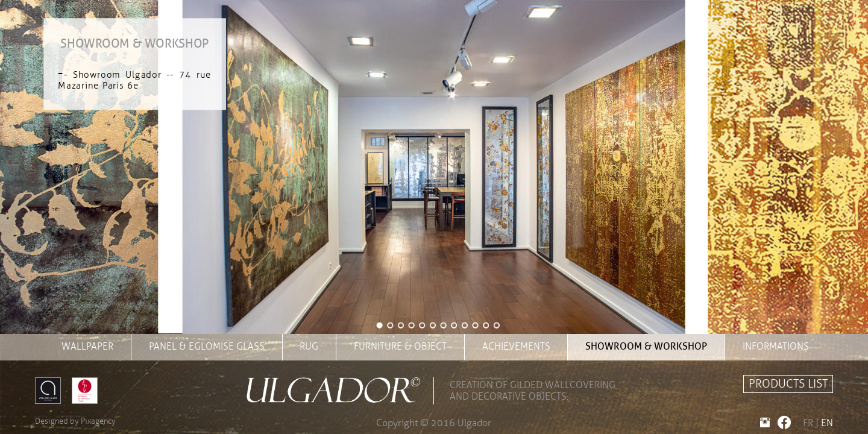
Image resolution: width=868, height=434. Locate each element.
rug (309, 347)
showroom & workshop (646, 347)
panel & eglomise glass (207, 347)
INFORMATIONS (776, 347)
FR (808, 423)
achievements (516, 347)
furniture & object (400, 347)
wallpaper (87, 347)
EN (827, 423)
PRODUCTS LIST (788, 384)
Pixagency (98, 421)
